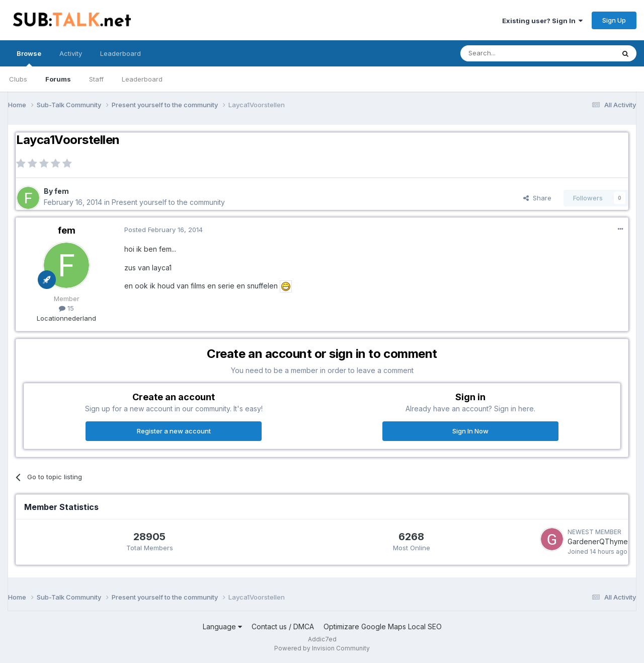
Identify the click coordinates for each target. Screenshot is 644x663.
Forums (58, 79)
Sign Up (614, 20)
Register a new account (174, 431)
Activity (71, 53)
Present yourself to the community (168, 202)
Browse (29, 58)
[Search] (512, 53)
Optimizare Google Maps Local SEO (383, 627)
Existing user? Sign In (542, 21)
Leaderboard (142, 79)
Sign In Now (470, 431)
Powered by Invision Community (322, 648)
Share (537, 198)
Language (222, 627)
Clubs (18, 79)
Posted (164, 230)
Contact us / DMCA (283, 627)
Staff (96, 79)
